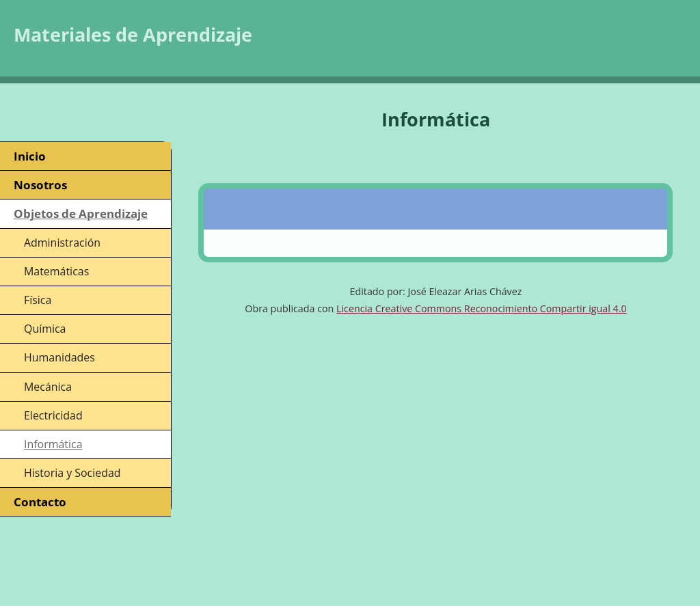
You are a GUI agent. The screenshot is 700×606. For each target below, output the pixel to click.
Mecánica (48, 387)
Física (38, 300)
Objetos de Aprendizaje (81, 214)
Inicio (30, 156)
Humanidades (59, 357)
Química (45, 329)
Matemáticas (56, 271)
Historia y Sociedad (72, 473)
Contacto (40, 502)
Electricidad (53, 415)
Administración (62, 243)
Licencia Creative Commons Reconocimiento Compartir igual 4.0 (482, 308)
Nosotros (40, 185)
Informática (53, 444)
